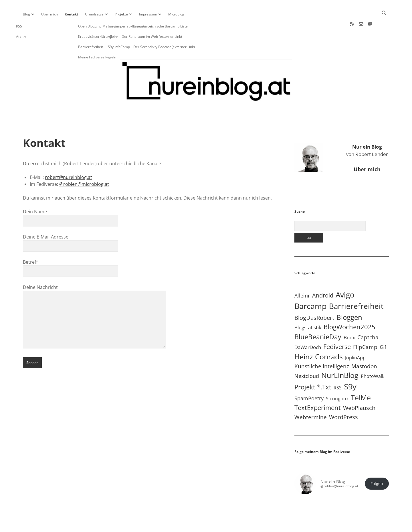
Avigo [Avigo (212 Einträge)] (345, 276)
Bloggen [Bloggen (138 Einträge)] (349, 299)
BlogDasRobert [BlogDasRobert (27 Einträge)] (314, 299)
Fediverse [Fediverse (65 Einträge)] (337, 328)
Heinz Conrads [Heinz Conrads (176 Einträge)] (319, 338)
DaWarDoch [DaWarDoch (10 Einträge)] (308, 329)
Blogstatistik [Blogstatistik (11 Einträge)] (308, 309)
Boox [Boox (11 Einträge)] (349, 319)
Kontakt (71, 14)
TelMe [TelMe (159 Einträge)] (361, 379)
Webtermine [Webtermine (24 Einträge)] (311, 399)
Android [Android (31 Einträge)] (323, 277)
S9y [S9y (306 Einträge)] (350, 368)
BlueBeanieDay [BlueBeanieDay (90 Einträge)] (318, 318)
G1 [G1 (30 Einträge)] (383, 329)
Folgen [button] (377, 465)
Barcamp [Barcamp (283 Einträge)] (311, 288)
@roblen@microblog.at (84, 166)
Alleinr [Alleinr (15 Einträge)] (302, 277)
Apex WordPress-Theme (188, 526)
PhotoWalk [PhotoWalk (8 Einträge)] (373, 358)
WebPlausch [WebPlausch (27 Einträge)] (359, 390)
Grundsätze (94, 14)
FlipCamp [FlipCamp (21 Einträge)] (365, 329)
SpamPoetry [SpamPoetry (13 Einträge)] (309, 380)
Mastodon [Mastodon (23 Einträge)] (364, 348)
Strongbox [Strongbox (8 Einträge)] (337, 380)
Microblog (176, 14)
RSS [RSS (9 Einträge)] (338, 369)
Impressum (148, 14)
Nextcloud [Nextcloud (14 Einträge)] (307, 358)
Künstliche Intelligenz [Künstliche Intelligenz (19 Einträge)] (322, 348)
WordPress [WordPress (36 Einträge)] (343, 399)
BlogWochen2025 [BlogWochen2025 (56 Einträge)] (349, 309)
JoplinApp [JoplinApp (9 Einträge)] (355, 339)
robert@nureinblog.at (69, 159)
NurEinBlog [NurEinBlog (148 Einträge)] (340, 357)
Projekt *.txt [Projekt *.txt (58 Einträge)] (313, 369)
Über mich (49, 14)
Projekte (121, 14)
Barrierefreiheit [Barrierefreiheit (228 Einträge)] (356, 288)
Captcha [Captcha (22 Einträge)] (368, 319)
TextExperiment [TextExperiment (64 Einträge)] (318, 389)
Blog (26, 14)
